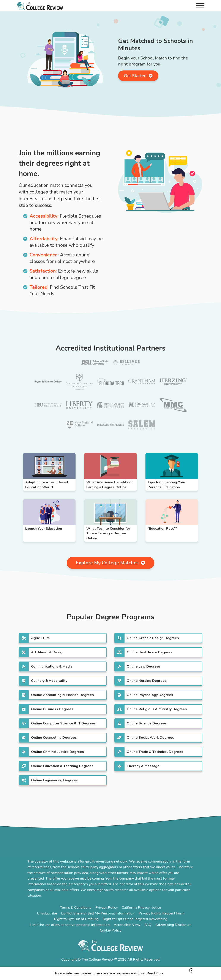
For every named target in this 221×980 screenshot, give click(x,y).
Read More (155, 973)
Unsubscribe (47, 913)
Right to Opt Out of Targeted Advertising (135, 919)
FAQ (148, 925)
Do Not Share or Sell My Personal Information (98, 913)
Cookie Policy (111, 930)
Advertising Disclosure (173, 925)
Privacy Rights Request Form (161, 913)
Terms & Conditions (76, 907)
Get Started (138, 76)
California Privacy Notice (141, 907)
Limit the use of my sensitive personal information (70, 925)
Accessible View (127, 925)
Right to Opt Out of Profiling (76, 919)
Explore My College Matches (110, 563)
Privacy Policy (107, 907)
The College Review (40, 6)
